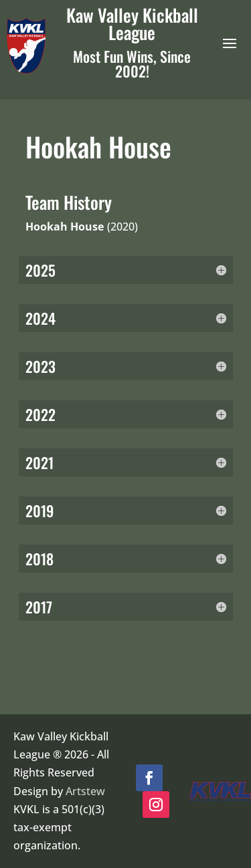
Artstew (85, 791)
